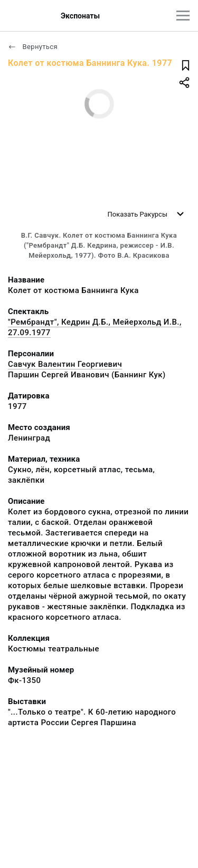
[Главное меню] (183, 16)
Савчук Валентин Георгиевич (65, 364)
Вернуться (33, 47)
